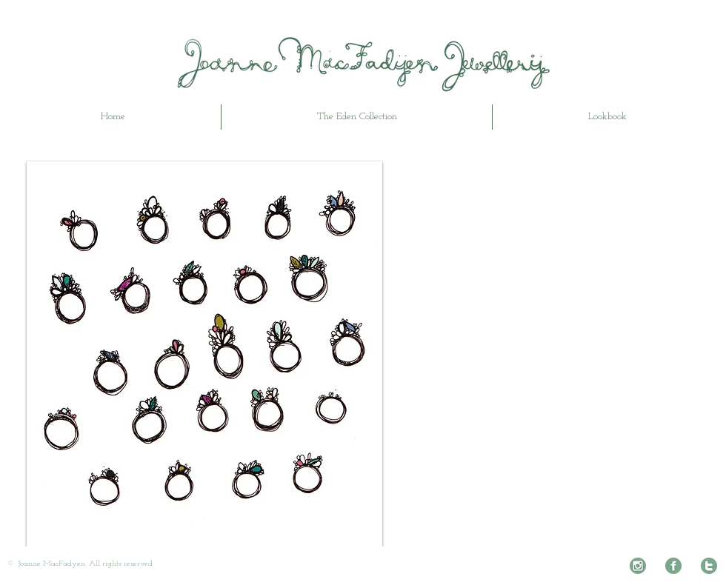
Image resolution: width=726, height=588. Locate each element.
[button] (204, 354)
